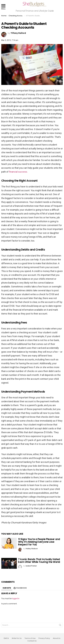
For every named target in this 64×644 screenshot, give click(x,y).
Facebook (22, 588)
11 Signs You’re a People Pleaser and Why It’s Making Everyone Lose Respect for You (39, 542)
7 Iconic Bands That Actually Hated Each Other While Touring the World (39, 561)
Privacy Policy (44, 638)
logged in (16, 599)
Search (60, 626)
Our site (7, 588)
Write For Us (17, 638)
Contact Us (32, 641)
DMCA (6, 638)
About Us (57, 638)
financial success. (18, 172)
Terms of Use (30, 638)
